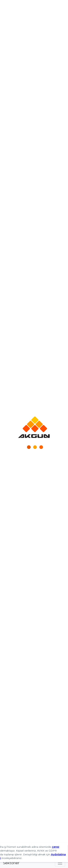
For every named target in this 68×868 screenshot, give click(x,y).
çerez (56, 847)
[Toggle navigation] (60, 863)
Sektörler (11, 863)
